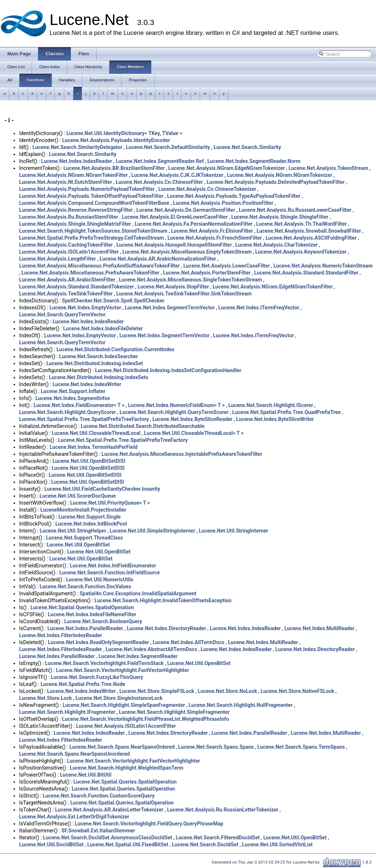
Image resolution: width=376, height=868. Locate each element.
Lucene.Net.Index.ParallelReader (85, 628)
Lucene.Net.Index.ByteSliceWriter (275, 419)
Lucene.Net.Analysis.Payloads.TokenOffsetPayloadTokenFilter (91, 196)
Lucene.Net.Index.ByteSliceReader (192, 419)
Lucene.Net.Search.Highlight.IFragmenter (67, 712)
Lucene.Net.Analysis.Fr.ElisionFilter (212, 231)
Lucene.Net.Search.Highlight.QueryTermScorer (174, 412)
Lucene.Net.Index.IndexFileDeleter (103, 328)
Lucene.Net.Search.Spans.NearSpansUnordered (75, 754)
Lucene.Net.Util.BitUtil (86, 775)
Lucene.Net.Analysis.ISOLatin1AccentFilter (69, 252)
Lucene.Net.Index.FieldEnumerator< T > (79, 405)
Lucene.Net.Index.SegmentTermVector (170, 308)
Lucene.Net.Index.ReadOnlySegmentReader (98, 642)
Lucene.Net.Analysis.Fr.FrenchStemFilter (215, 238)
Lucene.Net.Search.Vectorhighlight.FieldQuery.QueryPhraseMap (149, 824)
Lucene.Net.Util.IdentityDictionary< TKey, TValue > (124, 133)
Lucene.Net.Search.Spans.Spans (216, 747)
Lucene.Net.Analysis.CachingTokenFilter (66, 245)
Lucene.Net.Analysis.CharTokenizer (276, 245)
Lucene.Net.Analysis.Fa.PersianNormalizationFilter (194, 224)
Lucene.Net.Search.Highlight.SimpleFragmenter (174, 712)
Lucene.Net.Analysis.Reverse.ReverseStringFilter (76, 210)
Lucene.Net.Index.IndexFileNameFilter (92, 614)
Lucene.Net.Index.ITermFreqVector (259, 308)
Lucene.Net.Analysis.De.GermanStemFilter (186, 210)
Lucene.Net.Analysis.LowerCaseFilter (227, 266)
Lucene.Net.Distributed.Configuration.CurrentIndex (115, 349)
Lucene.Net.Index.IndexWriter (87, 384)
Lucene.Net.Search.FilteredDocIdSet (218, 838)
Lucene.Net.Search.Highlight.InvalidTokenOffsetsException (163, 600)
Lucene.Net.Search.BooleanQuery (103, 621)
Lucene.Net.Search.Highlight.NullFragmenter (241, 705)
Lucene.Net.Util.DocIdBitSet (51, 845)
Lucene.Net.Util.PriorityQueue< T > (110, 503)
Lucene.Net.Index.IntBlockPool (91, 524)
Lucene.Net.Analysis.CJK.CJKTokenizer (178, 175)
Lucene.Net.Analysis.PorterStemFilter (207, 273)
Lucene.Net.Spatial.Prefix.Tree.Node (83, 684)
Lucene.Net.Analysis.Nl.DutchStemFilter (66, 182)
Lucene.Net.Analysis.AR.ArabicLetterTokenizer (109, 810)
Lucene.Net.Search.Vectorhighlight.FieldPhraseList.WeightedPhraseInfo (145, 719)
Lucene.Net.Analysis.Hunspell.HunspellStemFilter (174, 245)
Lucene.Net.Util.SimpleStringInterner (153, 531)
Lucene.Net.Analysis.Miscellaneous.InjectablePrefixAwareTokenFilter (182, 454)
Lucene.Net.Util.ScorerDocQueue (78, 496)
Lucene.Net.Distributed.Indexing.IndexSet (95, 363)
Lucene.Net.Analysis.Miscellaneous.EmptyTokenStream (187, 252)
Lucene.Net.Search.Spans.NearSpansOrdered (122, 747)
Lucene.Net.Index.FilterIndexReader (61, 635)
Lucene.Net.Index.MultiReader (319, 628)
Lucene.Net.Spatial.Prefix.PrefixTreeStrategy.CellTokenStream (91, 238)
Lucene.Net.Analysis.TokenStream (328, 168)
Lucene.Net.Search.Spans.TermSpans (301, 747)
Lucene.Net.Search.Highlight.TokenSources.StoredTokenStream (93, 231)
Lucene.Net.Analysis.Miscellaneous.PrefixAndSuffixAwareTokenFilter (99, 266)
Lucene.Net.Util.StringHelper (73, 531)
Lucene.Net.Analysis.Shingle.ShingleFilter (280, 217)
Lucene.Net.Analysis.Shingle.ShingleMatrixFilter (75, 224)
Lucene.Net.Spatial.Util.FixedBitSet (128, 845)
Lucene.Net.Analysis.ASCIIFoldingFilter (311, 238)
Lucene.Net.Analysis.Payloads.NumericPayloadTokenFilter (87, 189)
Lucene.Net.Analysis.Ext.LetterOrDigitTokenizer (74, 817)
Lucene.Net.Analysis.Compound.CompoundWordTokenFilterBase (94, 203)
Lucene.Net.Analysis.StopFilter (173, 287)
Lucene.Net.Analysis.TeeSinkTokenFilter (66, 294)
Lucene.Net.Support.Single (90, 517)
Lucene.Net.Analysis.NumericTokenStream (323, 266)
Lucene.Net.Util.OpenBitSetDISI (89, 461)
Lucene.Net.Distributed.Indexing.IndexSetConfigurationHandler (168, 370)
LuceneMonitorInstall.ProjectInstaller (83, 510)
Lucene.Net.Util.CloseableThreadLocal (96, 433)
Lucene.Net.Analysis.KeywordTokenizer (301, 252)
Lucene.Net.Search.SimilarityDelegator (78, 147)
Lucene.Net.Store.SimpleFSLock (157, 691)
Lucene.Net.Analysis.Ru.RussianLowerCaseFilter (295, 210)
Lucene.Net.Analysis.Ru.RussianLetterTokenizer (223, 810)
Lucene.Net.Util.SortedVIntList (277, 845)
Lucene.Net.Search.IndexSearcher (99, 356)
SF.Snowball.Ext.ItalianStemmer (98, 831)
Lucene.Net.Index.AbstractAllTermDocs (151, 649)
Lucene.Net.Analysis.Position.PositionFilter (223, 203)
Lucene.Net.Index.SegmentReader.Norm (254, 161)
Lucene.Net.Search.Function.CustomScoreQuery (99, 796)
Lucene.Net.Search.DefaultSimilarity (168, 147)
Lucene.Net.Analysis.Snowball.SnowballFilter (309, 231)
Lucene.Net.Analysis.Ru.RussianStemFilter (69, 217)
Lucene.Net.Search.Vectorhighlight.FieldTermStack (104, 663)
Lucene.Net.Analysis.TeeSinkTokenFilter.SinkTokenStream (184, 294)
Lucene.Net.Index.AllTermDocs (189, 642)
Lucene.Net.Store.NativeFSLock (297, 691)
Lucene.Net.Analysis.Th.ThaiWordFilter (302, 224)
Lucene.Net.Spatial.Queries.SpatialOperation (82, 607)
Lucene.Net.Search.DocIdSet (205, 845)
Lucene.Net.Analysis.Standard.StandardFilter (306, 273)
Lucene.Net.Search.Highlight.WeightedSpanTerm (126, 768)
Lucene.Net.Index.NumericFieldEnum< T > (176, 405)
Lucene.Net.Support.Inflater (73, 391)
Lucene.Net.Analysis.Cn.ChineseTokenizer (207, 189)
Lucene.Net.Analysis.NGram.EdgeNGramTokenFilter (273, 287)
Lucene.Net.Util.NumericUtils (100, 580)
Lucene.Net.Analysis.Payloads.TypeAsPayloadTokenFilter (234, 196)
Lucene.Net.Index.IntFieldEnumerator (113, 566)
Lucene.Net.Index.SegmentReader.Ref (160, 161)
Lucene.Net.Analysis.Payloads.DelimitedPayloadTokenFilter (275, 182)
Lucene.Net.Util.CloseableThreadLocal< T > (194, 433)
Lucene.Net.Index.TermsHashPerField (93, 447)
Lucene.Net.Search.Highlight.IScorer (271, 405)
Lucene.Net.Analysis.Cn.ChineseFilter (159, 182)
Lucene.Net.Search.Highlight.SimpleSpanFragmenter (124, 705)
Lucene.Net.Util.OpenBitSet (78, 545)
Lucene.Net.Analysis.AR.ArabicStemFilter (67, 280)
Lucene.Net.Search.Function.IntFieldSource (109, 573)
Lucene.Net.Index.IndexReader (77, 161)
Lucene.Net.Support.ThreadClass (84, 538)
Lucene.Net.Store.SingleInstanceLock (119, 698)
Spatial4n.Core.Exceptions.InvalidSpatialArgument (138, 593)
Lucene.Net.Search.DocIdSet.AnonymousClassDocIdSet (108, 838)
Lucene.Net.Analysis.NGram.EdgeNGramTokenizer (227, 168)
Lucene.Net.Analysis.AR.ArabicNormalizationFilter (158, 259)
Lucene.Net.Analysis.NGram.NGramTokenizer (280, 175)
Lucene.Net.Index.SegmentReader (138, 656)
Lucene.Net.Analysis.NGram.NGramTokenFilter (73, 175)
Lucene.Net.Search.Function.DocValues (85, 586)
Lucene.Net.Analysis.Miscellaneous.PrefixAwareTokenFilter (90, 273)
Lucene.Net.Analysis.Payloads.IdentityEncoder (116, 140)
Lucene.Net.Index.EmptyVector (85, 308)
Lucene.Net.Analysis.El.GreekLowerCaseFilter (175, 217)
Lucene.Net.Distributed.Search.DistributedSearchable (143, 426)
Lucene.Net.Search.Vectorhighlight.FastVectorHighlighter (122, 670)
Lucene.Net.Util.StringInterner (233, 531)
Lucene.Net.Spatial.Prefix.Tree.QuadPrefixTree (286, 412)
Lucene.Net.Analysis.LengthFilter (57, 259)
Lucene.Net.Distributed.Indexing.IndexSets (98, 377)
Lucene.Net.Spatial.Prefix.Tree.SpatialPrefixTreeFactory (84, 419)
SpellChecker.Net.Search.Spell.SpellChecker (113, 301)
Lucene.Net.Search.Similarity (247, 147)
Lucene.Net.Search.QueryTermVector (62, 315)
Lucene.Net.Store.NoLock (228, 691)
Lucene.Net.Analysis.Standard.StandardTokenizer (77, 287)
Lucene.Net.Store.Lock (46, 698)
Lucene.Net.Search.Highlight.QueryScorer (68, 412)
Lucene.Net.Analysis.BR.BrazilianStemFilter (114, 168)
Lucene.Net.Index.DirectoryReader (166, 628)
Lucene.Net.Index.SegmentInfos (73, 398)
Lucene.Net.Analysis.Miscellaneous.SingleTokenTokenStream (191, 280)
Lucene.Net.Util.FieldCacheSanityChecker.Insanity (102, 489)
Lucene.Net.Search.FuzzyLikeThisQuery (97, 677)
